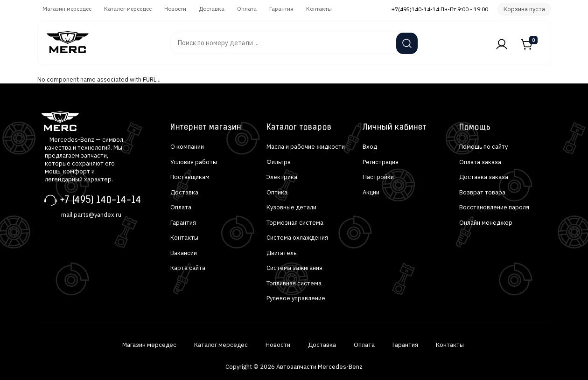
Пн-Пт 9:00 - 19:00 (464, 9)
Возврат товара (482, 192)
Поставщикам (190, 177)
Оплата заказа (480, 162)
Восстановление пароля (494, 207)
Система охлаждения (297, 238)
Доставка (212, 9)
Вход (370, 147)
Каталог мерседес (128, 9)
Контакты (319, 9)
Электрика (282, 177)
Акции (371, 192)
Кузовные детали (291, 207)
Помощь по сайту (483, 147)
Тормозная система (295, 223)
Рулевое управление (296, 298)
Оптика (277, 192)
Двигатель (281, 253)
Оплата (247, 9)
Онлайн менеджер (486, 223)
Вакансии (184, 253)
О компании (187, 147)
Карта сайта (188, 268)
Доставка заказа (484, 177)
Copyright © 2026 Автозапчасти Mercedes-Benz (294, 367)
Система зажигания (294, 268)
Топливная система (294, 283)
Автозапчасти (144, 39)
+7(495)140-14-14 (415, 9)
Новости (175, 9)
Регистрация (381, 162)
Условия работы (194, 162)
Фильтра (279, 162)
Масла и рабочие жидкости (306, 147)
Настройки (378, 177)
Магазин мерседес (67, 9)
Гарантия (281, 9)
